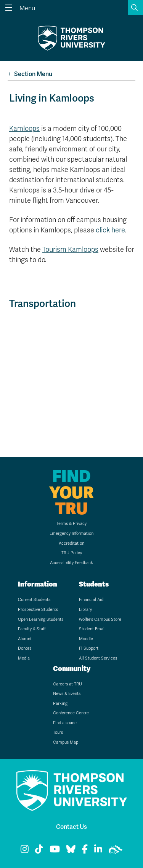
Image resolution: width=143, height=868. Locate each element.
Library (85, 610)
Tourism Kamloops (70, 250)
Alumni (25, 639)
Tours (58, 732)
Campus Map (66, 742)
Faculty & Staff (32, 629)
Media (24, 658)
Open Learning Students (41, 619)
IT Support (89, 648)
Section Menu (30, 74)
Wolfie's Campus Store (100, 619)
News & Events (67, 694)
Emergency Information (71, 533)
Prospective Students (38, 610)
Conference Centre (71, 713)
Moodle (86, 639)
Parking (60, 703)
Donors (25, 648)
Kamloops (24, 129)
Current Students (34, 600)
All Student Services (98, 658)
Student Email (92, 629)
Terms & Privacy (71, 524)
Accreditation (71, 543)
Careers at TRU (67, 684)
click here (110, 230)
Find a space (65, 723)
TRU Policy (72, 553)
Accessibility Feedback (71, 563)
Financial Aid (91, 600)
